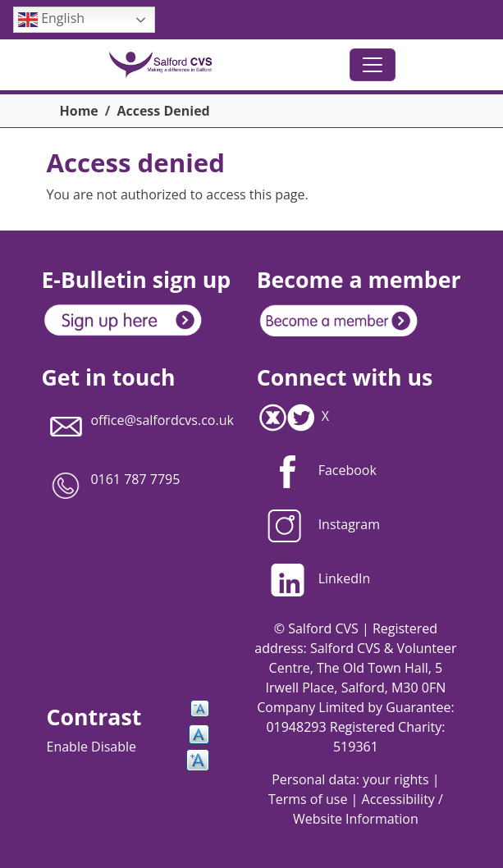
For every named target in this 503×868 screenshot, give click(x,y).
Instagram (318, 524)
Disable (114, 747)
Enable (69, 747)
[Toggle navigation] (373, 65)
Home (79, 111)
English (51, 19)
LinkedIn (314, 578)
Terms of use (308, 799)
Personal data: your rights (350, 779)
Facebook (348, 470)
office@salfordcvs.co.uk (162, 420)
